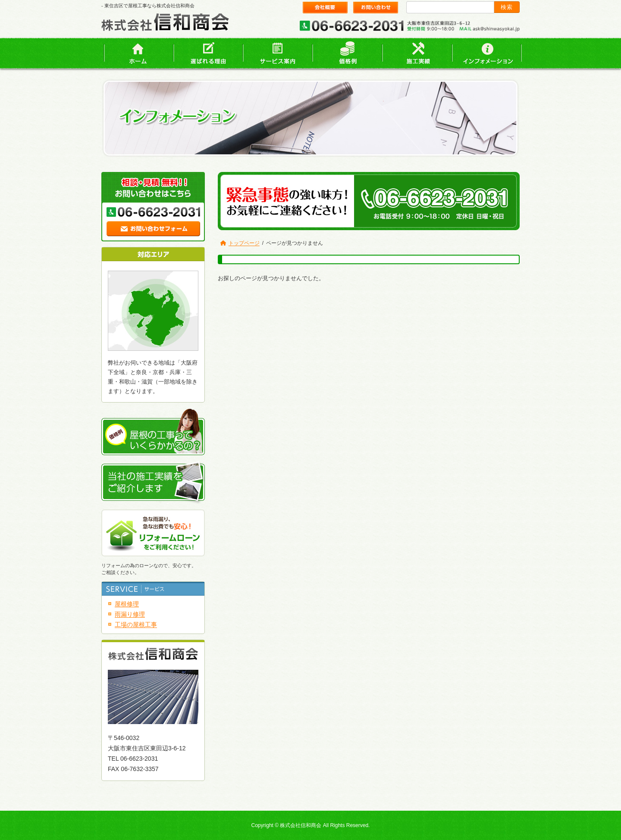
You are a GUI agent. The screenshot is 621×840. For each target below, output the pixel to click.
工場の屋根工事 (136, 625)
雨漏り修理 (130, 614)
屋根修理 (127, 604)
